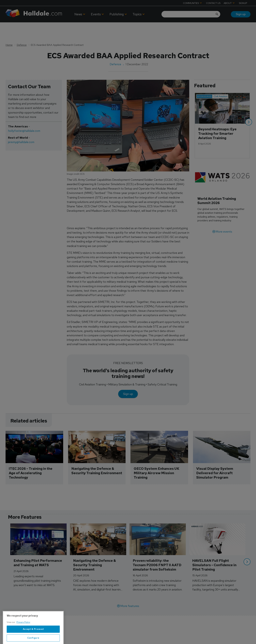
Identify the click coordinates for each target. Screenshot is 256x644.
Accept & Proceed (33, 639)
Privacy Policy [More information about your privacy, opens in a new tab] (23, 632)
